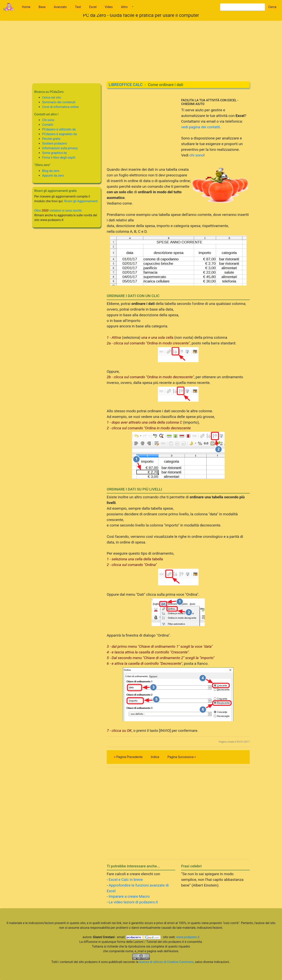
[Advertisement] (141, 48)
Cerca (272, 7)
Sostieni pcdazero (55, 143)
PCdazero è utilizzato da (59, 129)
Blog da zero (51, 171)
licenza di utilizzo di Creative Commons (166, 962)
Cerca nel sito (52, 97)
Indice (155, 757)
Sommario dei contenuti (59, 102)
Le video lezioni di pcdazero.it (133, 902)
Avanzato (60, 7)
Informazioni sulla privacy (60, 148)
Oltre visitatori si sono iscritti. (58, 211)
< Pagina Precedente (128, 757)
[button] (126, 7)
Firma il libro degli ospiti (59, 158)
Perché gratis (51, 139)
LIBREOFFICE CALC (126, 85)
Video (109, 7)
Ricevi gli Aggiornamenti (81, 201)
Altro (124, 7)
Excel (93, 7)
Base (42, 7)
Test (78, 7)
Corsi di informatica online (60, 107)
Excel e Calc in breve (126, 880)
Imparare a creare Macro (129, 896)
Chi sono (48, 120)
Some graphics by (55, 153)
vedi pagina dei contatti (201, 127)
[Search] (243, 7)
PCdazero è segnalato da (59, 134)
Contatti (48, 125)
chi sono (196, 155)
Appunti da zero (53, 176)
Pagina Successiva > (182, 757)
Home (26, 7)
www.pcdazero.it (188, 937)
